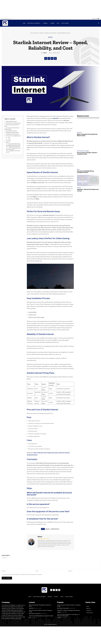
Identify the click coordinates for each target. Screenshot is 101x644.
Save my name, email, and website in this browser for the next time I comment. (23, 574)
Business (37, 33)
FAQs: (8, 142)
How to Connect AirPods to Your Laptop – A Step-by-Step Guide (68, 615)
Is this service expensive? (14, 147)
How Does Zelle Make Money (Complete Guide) (85, 172)
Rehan (45, 53)
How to (59, 618)
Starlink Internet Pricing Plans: (12, 134)
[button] (99, 23)
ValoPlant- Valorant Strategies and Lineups (88, 190)
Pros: (9, 138)
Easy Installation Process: (11, 131)
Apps (78, 169)
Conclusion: (8, 141)
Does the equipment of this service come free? (13, 149)
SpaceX (56, 118)
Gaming (79, 188)
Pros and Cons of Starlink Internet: (13, 136)
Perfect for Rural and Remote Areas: (12, 126)
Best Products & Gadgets (83, 151)
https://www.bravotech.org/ (43, 539)
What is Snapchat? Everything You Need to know (87, 135)
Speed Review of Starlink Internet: (13, 123)
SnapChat (79, 133)
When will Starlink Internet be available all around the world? (13, 145)
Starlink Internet (55, 529)
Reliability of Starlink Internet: (12, 133)
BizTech (41, 33)
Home (32, 33)
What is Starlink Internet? (11, 122)
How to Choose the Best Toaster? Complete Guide (87, 153)
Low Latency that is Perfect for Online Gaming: (12, 129)
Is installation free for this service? (13, 151)
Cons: (9, 139)
